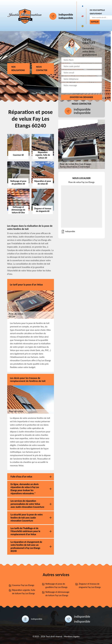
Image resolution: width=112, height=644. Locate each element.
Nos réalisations (18, 69)
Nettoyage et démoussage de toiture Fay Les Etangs (57, 594)
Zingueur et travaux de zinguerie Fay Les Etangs (90, 585)
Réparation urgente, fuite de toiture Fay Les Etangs (24, 592)
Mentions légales (72, 636)
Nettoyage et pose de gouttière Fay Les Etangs (56, 585)
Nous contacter (42, 69)
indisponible (66, 15)
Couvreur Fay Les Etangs (23, 585)
